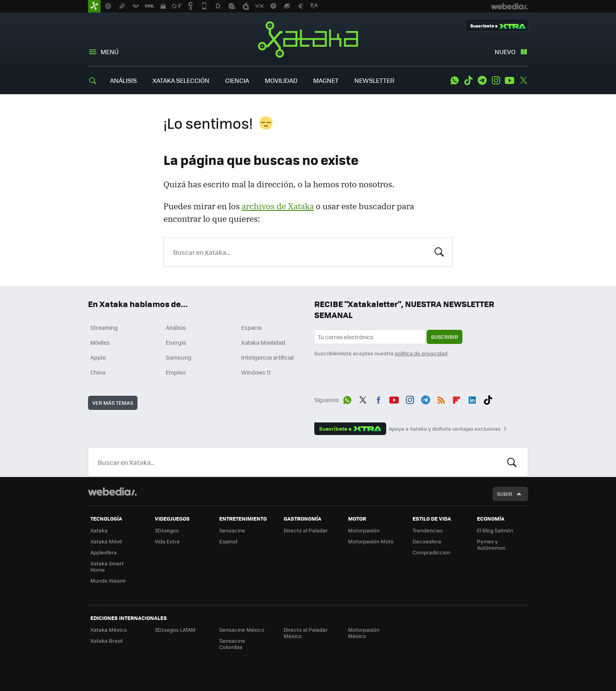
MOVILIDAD (281, 80)
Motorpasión (364, 530)
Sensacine (232, 530)
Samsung (179, 357)
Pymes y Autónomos (491, 544)
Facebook (378, 399)
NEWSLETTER (374, 80)
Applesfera (104, 552)
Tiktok (468, 80)
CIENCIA (237, 80)
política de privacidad (421, 353)
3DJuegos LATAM (175, 630)
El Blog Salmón (495, 530)
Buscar (439, 251)
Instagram (496, 80)
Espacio (251, 327)
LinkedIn (472, 399)
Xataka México (109, 630)
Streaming (104, 327)
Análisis (176, 327)
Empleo (176, 372)
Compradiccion (431, 552)
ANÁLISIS (123, 80)
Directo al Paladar (306, 530)
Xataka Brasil (106, 641)
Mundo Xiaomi (108, 580)
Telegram (482, 80)
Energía (176, 342)
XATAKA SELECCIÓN (181, 80)
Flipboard (456, 399)
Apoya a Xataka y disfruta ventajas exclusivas (445, 429)
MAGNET (326, 80)
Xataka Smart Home (107, 566)
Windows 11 (256, 372)
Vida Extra (167, 541)
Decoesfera (427, 541)
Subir (505, 494)
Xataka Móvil (106, 541)
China (98, 372)
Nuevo (505, 52)
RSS (441, 399)
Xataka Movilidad (263, 342)
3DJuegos (167, 530)
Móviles (100, 342)
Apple (98, 357)
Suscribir (445, 337)
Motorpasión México (364, 633)
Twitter (523, 80)
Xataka (308, 39)
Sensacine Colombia (232, 644)
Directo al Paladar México (306, 633)
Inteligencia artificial (268, 357)
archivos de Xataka (278, 206)
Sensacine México (242, 630)
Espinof (228, 541)
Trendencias (428, 530)
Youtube (510, 80)
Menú (110, 52)
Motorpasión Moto (371, 541)
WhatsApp (455, 80)
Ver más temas (113, 403)
